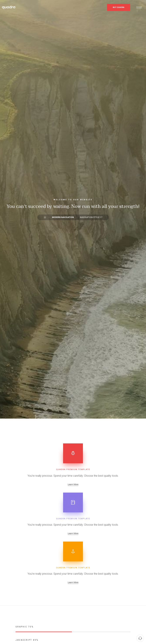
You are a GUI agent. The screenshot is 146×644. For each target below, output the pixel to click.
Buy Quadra (119, 7)
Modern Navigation (63, 217)
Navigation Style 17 (91, 217)
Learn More (73, 484)
